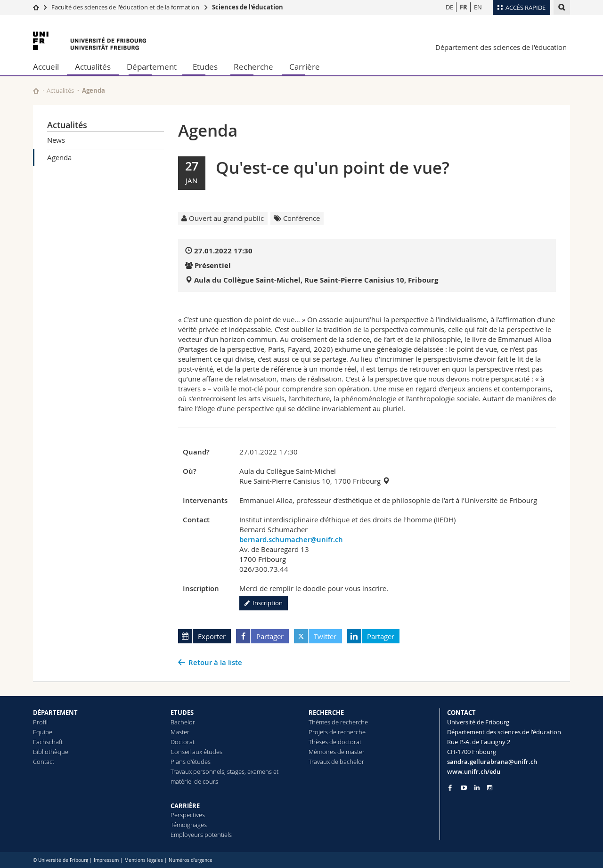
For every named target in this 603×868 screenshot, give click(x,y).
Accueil (46, 67)
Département (152, 67)
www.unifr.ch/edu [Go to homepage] (474, 771)
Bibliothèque (51, 752)
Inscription (264, 603)
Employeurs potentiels (201, 835)
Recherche (253, 67)
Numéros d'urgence (191, 860)
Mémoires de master (337, 752)
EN (478, 7)
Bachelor (183, 722)
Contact (44, 762)
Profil (40, 722)
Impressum (106, 860)
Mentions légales (144, 860)
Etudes (205, 67)
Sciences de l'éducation (248, 7)
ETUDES (182, 713)
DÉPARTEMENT (55, 713)
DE (449, 7)
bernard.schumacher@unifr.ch (291, 539)
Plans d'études (191, 762)
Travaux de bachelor (336, 762)
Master (180, 732)
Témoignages (189, 825)
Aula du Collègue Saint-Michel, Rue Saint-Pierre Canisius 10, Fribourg (316, 280)
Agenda (59, 157)
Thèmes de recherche (338, 722)
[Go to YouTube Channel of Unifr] (464, 788)
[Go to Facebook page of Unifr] (450, 787)
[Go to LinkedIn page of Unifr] (477, 788)
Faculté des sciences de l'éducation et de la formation (125, 7)
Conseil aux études (196, 752)
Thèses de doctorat (335, 742)
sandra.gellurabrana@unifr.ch (492, 762)
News (56, 140)
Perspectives (188, 815)
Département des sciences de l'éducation (501, 47)
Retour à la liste (215, 662)
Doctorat (183, 742)
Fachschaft (48, 742)
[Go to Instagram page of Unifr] (490, 788)
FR (464, 7)
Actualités (93, 67)
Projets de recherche (337, 732)
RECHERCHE (326, 713)
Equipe (43, 732)
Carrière (305, 67)
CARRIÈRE (185, 806)
